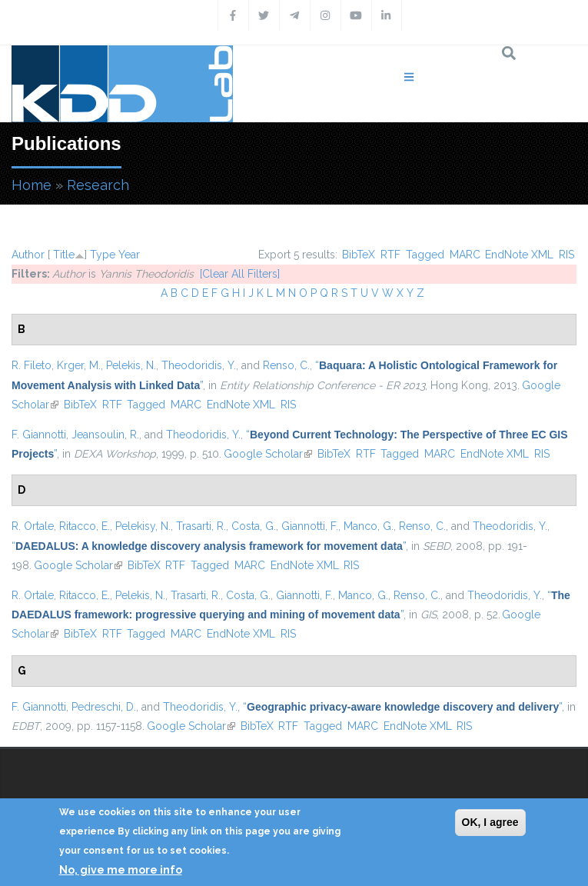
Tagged (425, 255)
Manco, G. (369, 526)
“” (209, 546)
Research (98, 185)
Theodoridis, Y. (199, 365)
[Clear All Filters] (240, 274)
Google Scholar (268, 454)
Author (28, 255)
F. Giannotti (39, 435)
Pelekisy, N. (143, 526)
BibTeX (359, 255)
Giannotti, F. (310, 526)
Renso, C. (286, 365)
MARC (465, 255)
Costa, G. (254, 526)
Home (32, 185)
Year (129, 255)
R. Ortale (33, 526)
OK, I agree (490, 822)
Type (103, 255)
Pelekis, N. (131, 365)
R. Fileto (32, 365)
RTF (390, 255)
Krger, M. (79, 365)
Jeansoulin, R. (105, 435)
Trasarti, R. (201, 526)
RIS (566, 255)
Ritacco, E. (85, 526)
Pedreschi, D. (104, 707)
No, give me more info (121, 870)
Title (64, 255)
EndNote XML (519, 255)
